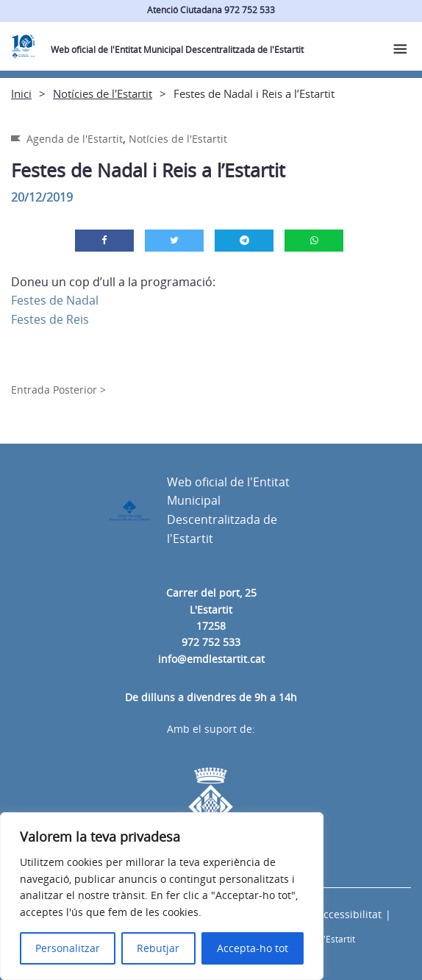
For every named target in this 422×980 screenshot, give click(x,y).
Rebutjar (158, 948)
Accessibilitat (349, 914)
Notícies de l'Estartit (103, 93)
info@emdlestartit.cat (211, 659)
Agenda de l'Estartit (75, 139)
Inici (21, 93)
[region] (162, 896)
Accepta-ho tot (253, 948)
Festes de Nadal (55, 300)
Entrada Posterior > (58, 390)
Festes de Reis (50, 319)
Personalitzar (68, 948)
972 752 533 (211, 642)
